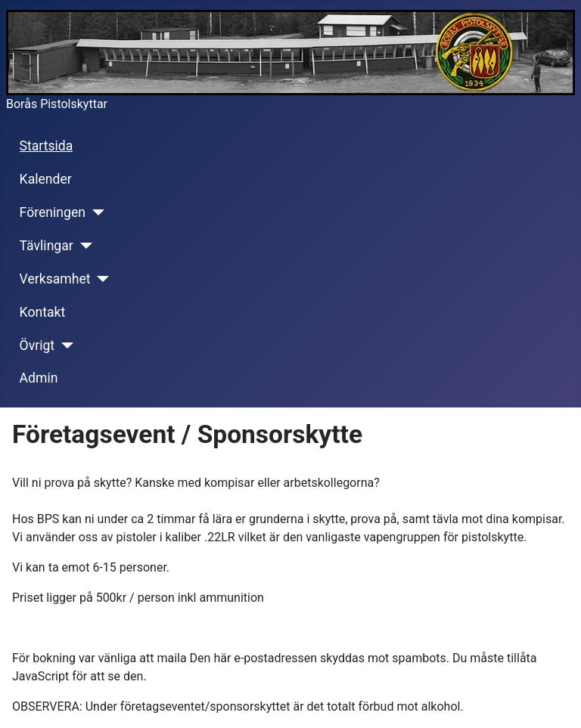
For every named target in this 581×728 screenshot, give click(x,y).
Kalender (46, 179)
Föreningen (53, 212)
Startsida (47, 146)
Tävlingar (47, 246)
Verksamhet (55, 279)
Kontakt (43, 312)
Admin (39, 378)
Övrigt (37, 345)
